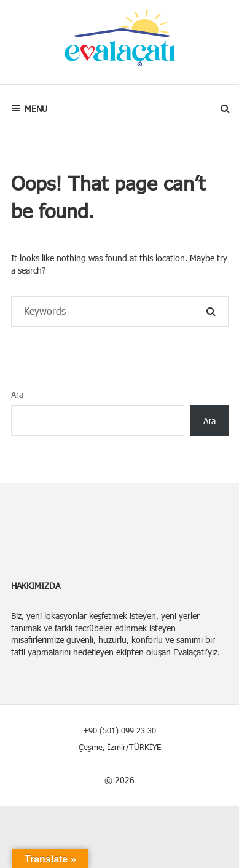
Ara (17, 394)
